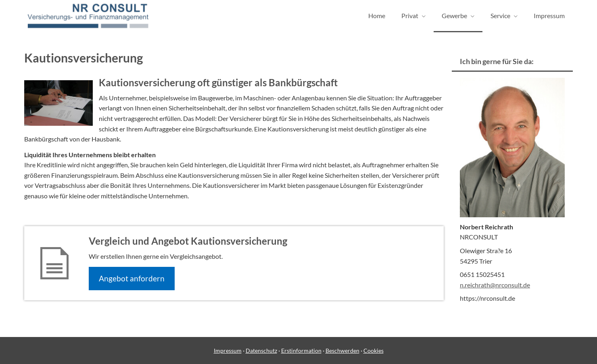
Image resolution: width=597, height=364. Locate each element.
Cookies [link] (374, 350)
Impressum (228, 350)
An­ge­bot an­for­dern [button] (132, 278)
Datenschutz (261, 350)
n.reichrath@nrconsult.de (495, 285)
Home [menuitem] (377, 16)
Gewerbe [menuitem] (454, 16)
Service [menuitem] (500, 16)
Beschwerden (342, 350)
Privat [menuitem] (410, 16)
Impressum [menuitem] (549, 16)
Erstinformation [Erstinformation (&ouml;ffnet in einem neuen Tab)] (301, 350)
